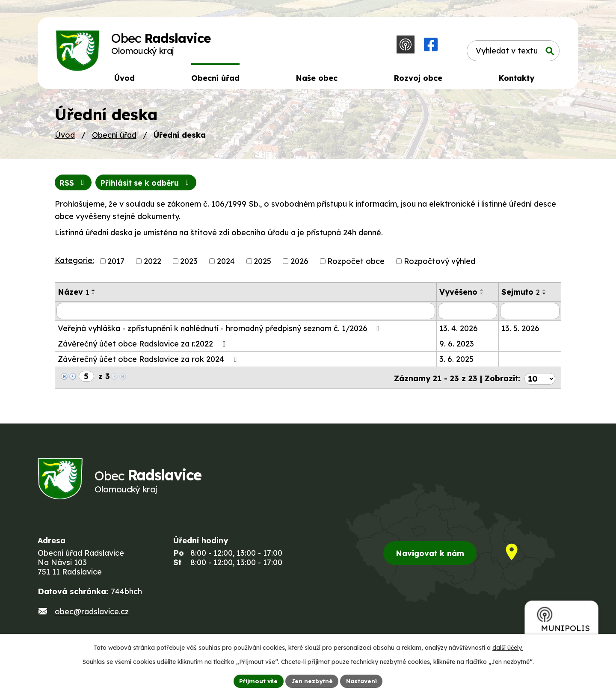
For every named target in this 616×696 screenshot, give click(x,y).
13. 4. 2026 (459, 331)
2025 (262, 264)
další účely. (508, 647)
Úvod (65, 138)
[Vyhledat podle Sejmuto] (530, 314)
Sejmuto (521, 295)
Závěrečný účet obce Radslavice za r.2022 (143, 347)
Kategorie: (74, 263)
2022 (153, 264)
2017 (116, 264)
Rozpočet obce (356, 264)
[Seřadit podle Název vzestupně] (94, 293)
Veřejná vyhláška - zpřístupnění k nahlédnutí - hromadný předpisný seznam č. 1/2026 (221, 331)
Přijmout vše (257, 681)
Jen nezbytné (311, 681)
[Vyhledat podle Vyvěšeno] (468, 314)
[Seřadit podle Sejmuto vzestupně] (545, 293)
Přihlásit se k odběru (149, 185)
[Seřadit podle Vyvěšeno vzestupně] (482, 293)
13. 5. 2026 (520, 331)
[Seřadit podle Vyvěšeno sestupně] (482, 296)
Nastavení (363, 681)
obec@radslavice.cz (92, 616)
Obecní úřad (114, 138)
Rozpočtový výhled (440, 264)
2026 (299, 264)
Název (73, 295)
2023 (189, 264)
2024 (226, 264)
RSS (74, 185)
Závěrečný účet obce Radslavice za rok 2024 (149, 362)
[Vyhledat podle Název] (246, 314)
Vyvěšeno (458, 295)
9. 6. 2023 (457, 347)
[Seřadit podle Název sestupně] (94, 296)
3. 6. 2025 (456, 362)
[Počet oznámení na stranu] (540, 380)
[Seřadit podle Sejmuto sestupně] (545, 296)
